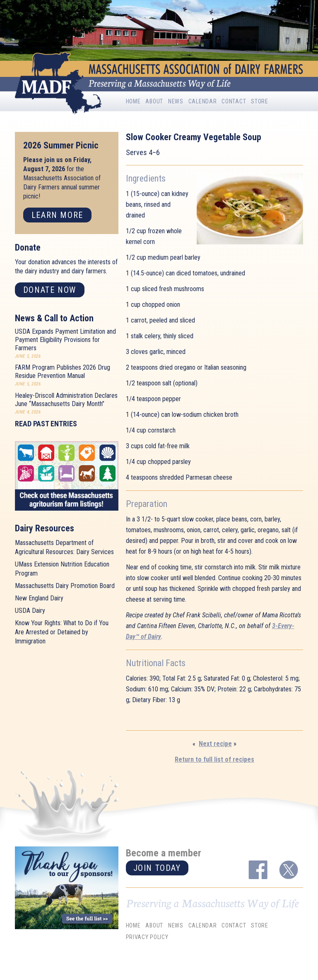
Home (133, 101)
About (154, 101)
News (176, 101)
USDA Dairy (30, 611)
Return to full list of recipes (214, 759)
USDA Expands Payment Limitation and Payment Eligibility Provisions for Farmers (65, 340)
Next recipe (215, 744)
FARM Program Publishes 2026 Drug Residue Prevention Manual (63, 372)
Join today (157, 868)
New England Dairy (39, 598)
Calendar (203, 101)
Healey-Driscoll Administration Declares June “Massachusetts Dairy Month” (66, 400)
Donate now (50, 290)
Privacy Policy (147, 937)
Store (260, 101)
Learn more (57, 215)
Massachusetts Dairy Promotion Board (65, 586)
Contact (234, 101)
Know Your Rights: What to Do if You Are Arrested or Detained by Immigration (62, 632)
